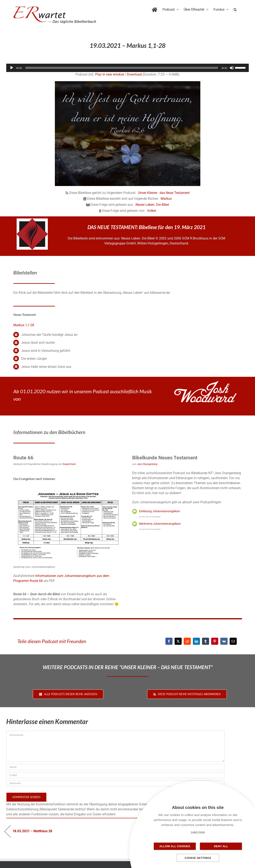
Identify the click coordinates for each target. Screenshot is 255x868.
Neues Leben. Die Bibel (152, 205)
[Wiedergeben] (12, 68)
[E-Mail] (233, 641)
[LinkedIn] (196, 641)
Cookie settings (198, 858)
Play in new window (110, 74)
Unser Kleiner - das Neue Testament (164, 193)
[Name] (115, 767)
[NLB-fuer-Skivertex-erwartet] (32, 220)
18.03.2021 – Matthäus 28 (32, 831)
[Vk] (224, 641)
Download (134, 74)
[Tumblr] (206, 641)
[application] (128, 68)
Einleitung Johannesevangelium (160, 511)
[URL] (115, 783)
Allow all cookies (177, 846)
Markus (166, 199)
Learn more (198, 832)
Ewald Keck (69, 464)
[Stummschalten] (232, 68)
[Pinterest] (215, 641)
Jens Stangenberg (147, 464)
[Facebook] (169, 641)
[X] (178, 641)
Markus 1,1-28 (24, 325)
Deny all (219, 846)
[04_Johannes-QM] (68, 488)
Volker (152, 211)
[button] (235, 9)
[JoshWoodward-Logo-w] (205, 383)
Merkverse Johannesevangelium (160, 524)
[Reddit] (187, 641)
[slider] (122, 68)
